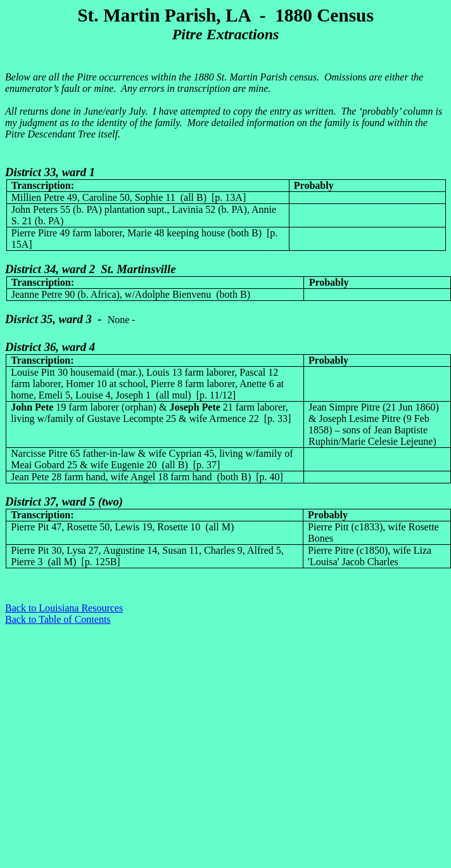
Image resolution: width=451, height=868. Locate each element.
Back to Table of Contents (58, 619)
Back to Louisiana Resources (64, 608)
